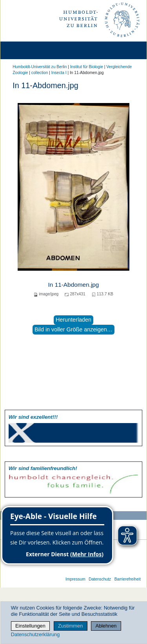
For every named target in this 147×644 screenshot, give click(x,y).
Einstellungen (30, 626)
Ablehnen (106, 626)
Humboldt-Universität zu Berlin (40, 67)
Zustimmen (70, 626)
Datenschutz (100, 579)
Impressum (75, 579)
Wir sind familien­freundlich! (43, 468)
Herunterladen (73, 320)
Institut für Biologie (87, 67)
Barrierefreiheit (128, 579)
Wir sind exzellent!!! (33, 417)
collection (40, 73)
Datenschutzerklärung (35, 634)
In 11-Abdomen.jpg (74, 285)
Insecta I (59, 73)
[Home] (28, 50)
